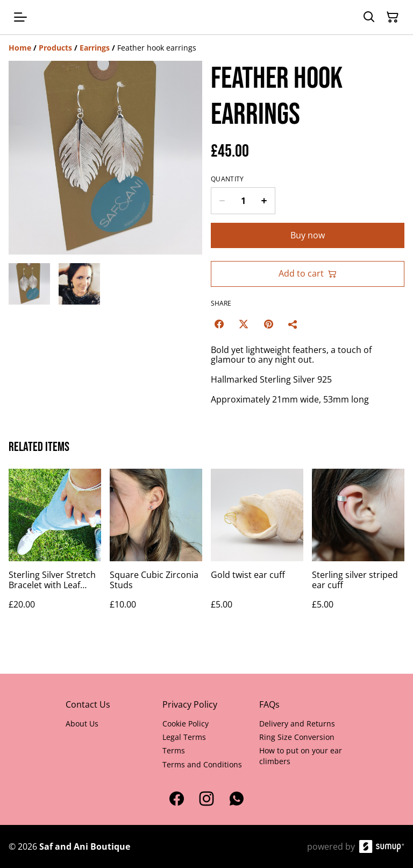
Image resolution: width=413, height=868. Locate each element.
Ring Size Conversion (297, 737)
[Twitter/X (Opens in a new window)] (244, 324)
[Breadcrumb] (206, 48)
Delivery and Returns (297, 724)
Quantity (227, 179)
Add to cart (308, 273)
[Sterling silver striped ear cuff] (358, 550)
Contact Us (88, 704)
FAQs (269, 704)
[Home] (20, 48)
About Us (82, 724)
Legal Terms (184, 737)
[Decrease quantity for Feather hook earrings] (222, 201)
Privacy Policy (190, 704)
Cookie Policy (186, 724)
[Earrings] (95, 48)
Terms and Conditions (202, 764)
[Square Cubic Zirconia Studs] (156, 550)
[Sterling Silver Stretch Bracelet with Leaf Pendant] (55, 550)
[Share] (293, 324)
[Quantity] (243, 201)
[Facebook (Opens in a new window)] (219, 324)
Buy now (308, 235)
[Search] (369, 17)
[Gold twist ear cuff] (257, 550)
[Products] (55, 48)
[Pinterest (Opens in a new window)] (268, 324)
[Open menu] (20, 17)
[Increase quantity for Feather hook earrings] (264, 201)
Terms (174, 750)
